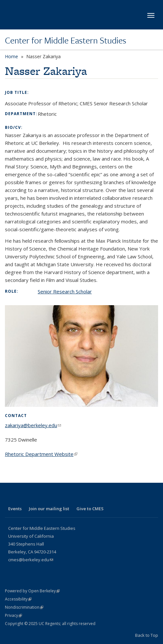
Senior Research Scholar (65, 291)
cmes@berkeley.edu (31, 560)
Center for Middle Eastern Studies (66, 40)
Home (11, 56)
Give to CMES (90, 509)
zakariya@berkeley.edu (33, 425)
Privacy (13, 615)
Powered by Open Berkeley (32, 591)
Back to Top (147, 635)
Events (15, 509)
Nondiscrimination (24, 607)
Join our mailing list (49, 509)
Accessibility (18, 599)
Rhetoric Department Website (41, 454)
